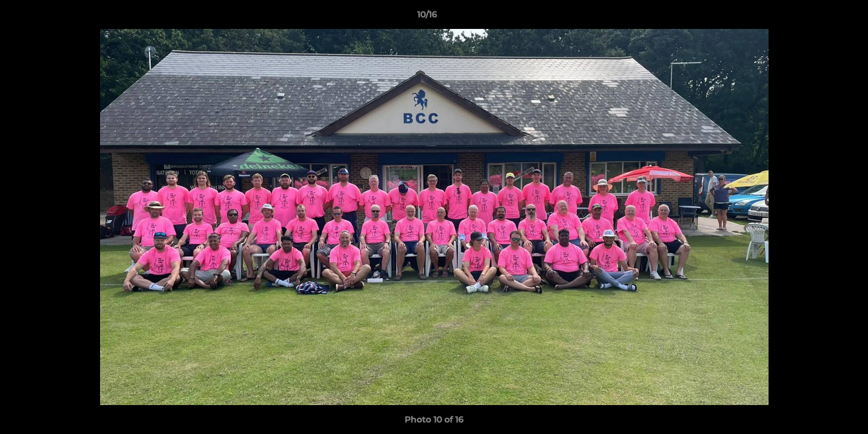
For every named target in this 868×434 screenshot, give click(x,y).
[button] (817, 17)
